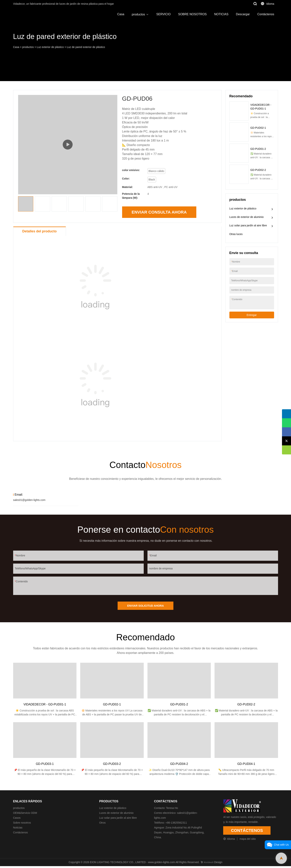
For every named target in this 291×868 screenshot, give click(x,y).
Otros (102, 825)
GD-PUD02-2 (258, 170)
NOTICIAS (221, 14)
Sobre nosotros (22, 825)
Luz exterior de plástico (50, 47)
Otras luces (236, 234)
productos (138, 14)
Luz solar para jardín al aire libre (248, 225)
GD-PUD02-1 (258, 128)
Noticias (18, 829)
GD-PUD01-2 (258, 149)
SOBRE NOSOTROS (192, 14)
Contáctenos (266, 14)
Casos (17, 820)
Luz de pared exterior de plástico (86, 47)
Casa (121, 14)
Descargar (243, 14)
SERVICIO (163, 14)
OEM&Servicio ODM (25, 815)
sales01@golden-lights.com (29, 500)
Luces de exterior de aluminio (247, 217)
